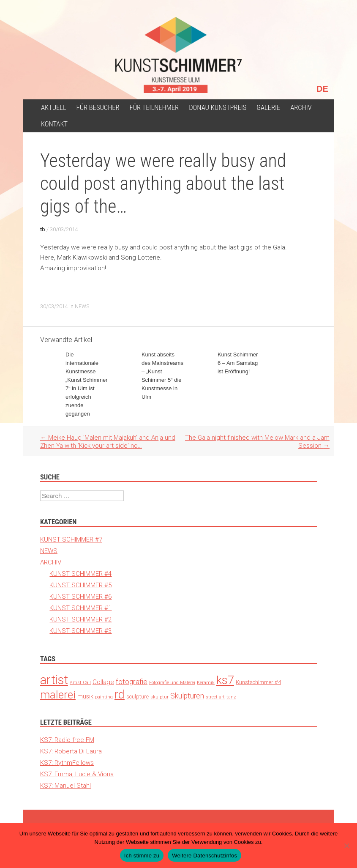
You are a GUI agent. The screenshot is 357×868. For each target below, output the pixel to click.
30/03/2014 (64, 229)
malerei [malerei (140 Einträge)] (58, 695)
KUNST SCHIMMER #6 (80, 596)
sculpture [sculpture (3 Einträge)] (138, 697)
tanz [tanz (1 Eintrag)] (231, 697)
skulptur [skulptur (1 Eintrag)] (159, 697)
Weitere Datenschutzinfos (204, 856)
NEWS (82, 306)
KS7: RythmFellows (67, 763)
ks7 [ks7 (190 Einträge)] (225, 680)
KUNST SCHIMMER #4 (80, 574)
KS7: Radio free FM (67, 740)
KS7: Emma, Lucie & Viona (77, 774)
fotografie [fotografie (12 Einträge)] (132, 682)
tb (43, 229)
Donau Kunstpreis (218, 108)
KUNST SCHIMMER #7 (71, 539)
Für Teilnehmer (154, 108)
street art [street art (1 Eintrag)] (215, 697)
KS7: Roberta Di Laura (71, 751)
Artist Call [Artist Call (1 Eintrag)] (80, 682)
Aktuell (54, 108)
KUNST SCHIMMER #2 (80, 619)
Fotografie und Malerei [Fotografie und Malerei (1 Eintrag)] (172, 682)
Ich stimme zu (142, 856)
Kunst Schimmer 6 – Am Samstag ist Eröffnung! (238, 363)
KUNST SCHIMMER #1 (80, 608)
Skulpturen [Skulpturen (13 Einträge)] (187, 696)
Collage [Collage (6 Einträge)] (103, 682)
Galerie (268, 108)
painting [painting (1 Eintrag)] (104, 697)
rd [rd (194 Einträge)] (120, 694)
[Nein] (346, 846)
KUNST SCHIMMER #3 (80, 631)
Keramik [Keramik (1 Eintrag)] (206, 682)
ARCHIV (301, 108)
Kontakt (54, 124)
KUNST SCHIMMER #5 (80, 585)
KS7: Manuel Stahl (65, 785)
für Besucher (98, 108)
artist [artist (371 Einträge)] (54, 680)
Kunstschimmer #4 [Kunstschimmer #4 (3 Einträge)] (258, 682)
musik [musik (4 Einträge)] (85, 696)
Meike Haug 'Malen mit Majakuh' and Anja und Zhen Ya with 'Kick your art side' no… (108, 441)
